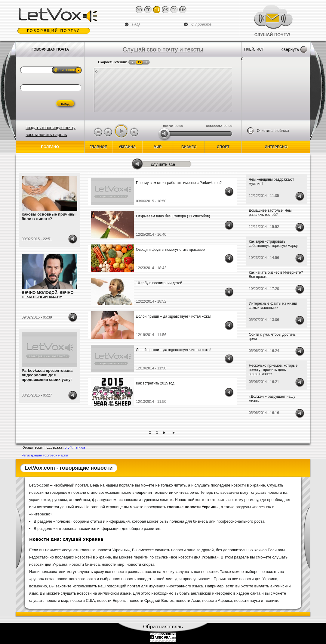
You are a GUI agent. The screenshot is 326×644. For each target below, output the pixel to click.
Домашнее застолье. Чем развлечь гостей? (270, 213)
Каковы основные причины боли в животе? (49, 216)
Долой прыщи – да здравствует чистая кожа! (173, 316)
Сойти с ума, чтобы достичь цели (272, 337)
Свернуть (290, 49)
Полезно (50, 147)
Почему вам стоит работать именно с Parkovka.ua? (179, 183)
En (139, 9)
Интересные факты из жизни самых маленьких (273, 306)
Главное (98, 147)
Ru (157, 9)
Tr (174, 9)
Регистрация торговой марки (45, 455)
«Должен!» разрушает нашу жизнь (272, 399)
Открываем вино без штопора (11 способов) (173, 216)
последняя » (175, 432)
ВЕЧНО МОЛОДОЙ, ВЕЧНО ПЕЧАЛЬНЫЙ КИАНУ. (48, 295)
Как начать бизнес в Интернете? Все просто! (276, 275)
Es (165, 9)
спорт (223, 147)
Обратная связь (163, 627)
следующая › (165, 432)
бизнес (189, 147)
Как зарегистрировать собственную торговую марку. (274, 244)
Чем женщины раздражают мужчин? (271, 182)
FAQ (136, 24)
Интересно (276, 147)
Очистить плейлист (273, 131)
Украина (127, 147)
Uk (183, 9)
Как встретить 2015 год (155, 383)
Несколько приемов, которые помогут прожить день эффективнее (273, 370)
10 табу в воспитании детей (159, 283)
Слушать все (163, 164)
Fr (148, 9)
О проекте (201, 24)
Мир (158, 147)
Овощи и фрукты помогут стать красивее (170, 250)
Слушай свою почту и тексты (163, 49)
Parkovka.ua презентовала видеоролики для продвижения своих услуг (47, 375)
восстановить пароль (46, 135)
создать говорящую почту (51, 128)
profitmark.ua (75, 448)
